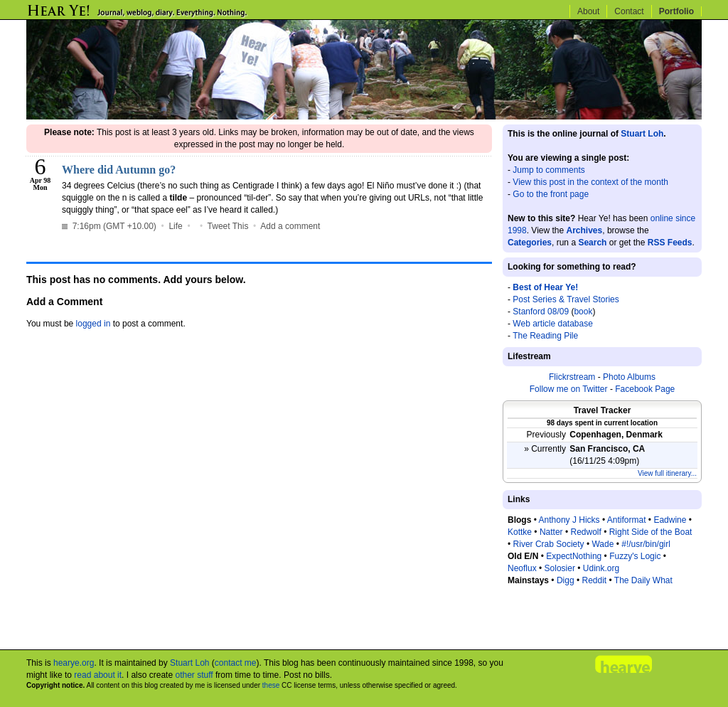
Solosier (560, 568)
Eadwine (670, 520)
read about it (98, 675)
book (583, 312)
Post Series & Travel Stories (566, 299)
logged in (93, 324)
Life (175, 226)
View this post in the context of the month (590, 182)
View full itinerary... (667, 473)
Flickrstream (572, 377)
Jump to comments (548, 170)
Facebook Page (645, 389)
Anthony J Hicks (569, 520)
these (271, 685)
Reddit (594, 580)
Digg (566, 580)
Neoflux (522, 568)
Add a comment (290, 226)
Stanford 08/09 (541, 312)
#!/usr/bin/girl (646, 544)
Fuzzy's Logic (635, 556)
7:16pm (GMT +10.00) (110, 226)
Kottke (520, 532)
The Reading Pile (545, 336)
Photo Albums (629, 377)
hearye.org (74, 663)
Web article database (553, 324)
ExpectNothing (574, 556)
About (588, 11)
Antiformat (627, 520)
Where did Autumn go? (119, 170)
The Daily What (643, 580)
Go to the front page (551, 194)
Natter (551, 532)
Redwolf (585, 532)
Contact (629, 11)
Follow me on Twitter (569, 389)
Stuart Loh (642, 134)
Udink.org (601, 568)
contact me (236, 663)
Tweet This (228, 226)
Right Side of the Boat (651, 532)
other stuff (194, 675)
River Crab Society (549, 544)
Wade (603, 544)
